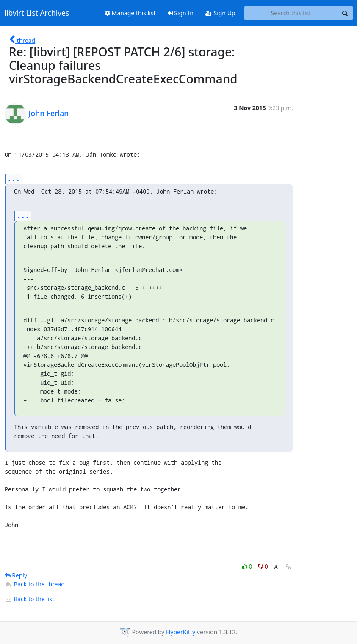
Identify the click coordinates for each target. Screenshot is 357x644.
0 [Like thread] (248, 566)
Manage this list (130, 13)
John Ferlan (49, 113)
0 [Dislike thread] (263, 566)
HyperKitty (181, 632)
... (14, 179)
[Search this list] (291, 13)
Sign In (181, 13)
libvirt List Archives (37, 13)
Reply (16, 575)
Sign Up (220, 13)
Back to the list (30, 599)
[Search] (345, 13)
